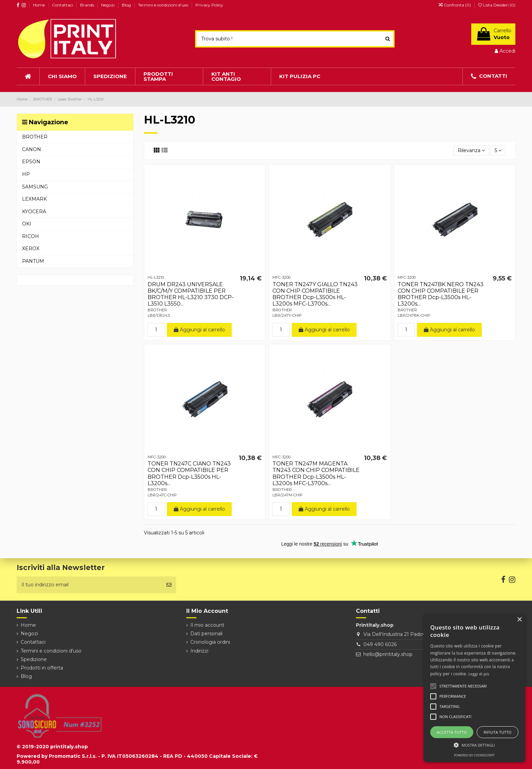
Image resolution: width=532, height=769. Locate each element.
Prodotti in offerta (42, 668)
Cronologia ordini (210, 642)
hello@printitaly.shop (388, 654)
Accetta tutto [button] (452, 732)
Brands (88, 5)
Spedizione (34, 659)
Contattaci (63, 5)
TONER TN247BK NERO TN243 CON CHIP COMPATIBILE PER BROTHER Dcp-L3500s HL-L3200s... (441, 294)
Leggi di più (479, 674)
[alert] (474, 688)
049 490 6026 (380, 644)
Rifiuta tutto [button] (497, 732)
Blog (127, 5)
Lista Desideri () (497, 5)
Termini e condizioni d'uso (164, 5)
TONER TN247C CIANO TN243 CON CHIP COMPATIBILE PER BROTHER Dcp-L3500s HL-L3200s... (189, 473)
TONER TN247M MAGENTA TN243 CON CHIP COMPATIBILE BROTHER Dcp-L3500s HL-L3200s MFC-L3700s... (316, 473)
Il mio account (207, 625)
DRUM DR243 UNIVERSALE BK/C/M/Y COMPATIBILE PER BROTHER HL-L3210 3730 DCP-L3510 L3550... (191, 294)
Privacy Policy (209, 5)
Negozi (108, 5)
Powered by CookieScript (474, 755)
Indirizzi (199, 651)
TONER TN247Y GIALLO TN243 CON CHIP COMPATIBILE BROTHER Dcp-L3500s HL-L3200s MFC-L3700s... (315, 294)
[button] (474, 745)
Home (39, 5)
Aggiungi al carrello (199, 330)
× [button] (519, 620)
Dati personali (206, 634)
